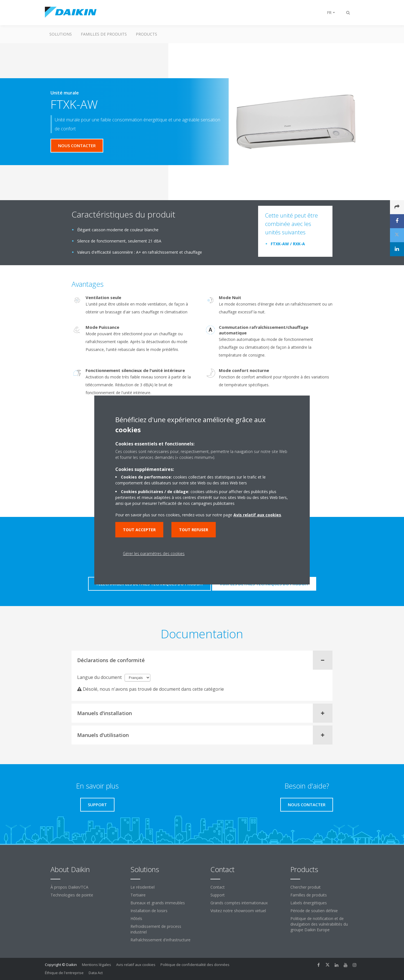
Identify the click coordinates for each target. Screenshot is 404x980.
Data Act (96, 973)
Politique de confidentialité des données (195, 965)
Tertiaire (138, 895)
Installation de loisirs (149, 911)
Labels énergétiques (309, 903)
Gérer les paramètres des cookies (154, 553)
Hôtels (136, 918)
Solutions (61, 34)
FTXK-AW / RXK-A (288, 244)
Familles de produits (104, 34)
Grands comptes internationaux (239, 903)
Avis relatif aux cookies (136, 965)
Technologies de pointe (72, 895)
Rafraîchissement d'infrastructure (160, 940)
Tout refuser (194, 530)
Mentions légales (97, 965)
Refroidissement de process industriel (156, 929)
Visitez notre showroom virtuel (238, 911)
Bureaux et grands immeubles (158, 903)
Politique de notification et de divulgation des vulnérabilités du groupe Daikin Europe (319, 924)
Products (146, 34)
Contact (218, 887)
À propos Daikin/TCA (69, 887)
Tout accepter (139, 530)
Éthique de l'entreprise (64, 973)
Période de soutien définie (314, 911)
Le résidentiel (143, 887)
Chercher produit (306, 887)
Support (218, 895)
